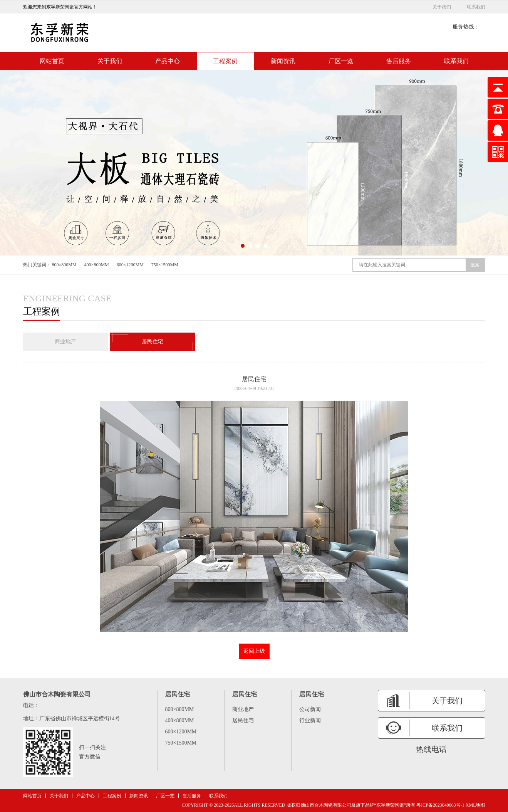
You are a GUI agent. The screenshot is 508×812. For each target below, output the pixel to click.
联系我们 (476, 7)
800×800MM (64, 265)
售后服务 (399, 61)
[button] (243, 246)
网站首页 (52, 61)
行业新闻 (310, 720)
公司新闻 (310, 709)
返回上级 (254, 651)
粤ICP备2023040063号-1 (440, 805)
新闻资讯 (283, 61)
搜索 (475, 265)
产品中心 (168, 61)
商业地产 (65, 342)
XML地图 (475, 805)
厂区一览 (341, 61)
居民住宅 (153, 342)
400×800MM (97, 265)
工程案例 (225, 61)
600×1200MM (130, 265)
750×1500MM (165, 265)
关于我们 (442, 7)
